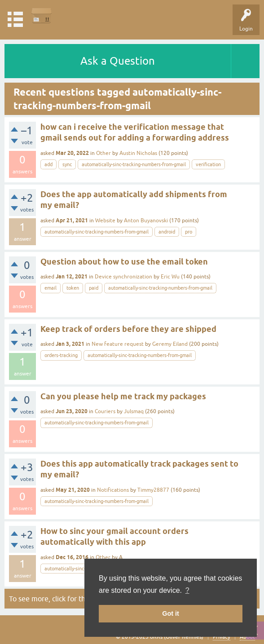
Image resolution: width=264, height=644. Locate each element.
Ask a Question (118, 61)
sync (67, 164)
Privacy (222, 637)
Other (103, 153)
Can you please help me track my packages (123, 396)
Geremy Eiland (170, 344)
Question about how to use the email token (124, 262)
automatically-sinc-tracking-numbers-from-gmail (134, 164)
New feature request (118, 344)
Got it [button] (171, 613)
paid (94, 288)
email (51, 288)
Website (105, 221)
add (48, 164)
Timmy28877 (153, 490)
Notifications (113, 490)
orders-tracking (61, 355)
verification (208, 164)
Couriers (105, 411)
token (73, 288)
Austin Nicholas (138, 153)
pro (189, 232)
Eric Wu (170, 277)
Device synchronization (123, 277)
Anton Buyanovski (146, 221)
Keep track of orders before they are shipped (128, 329)
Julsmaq (134, 411)
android (167, 232)
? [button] (187, 590)
